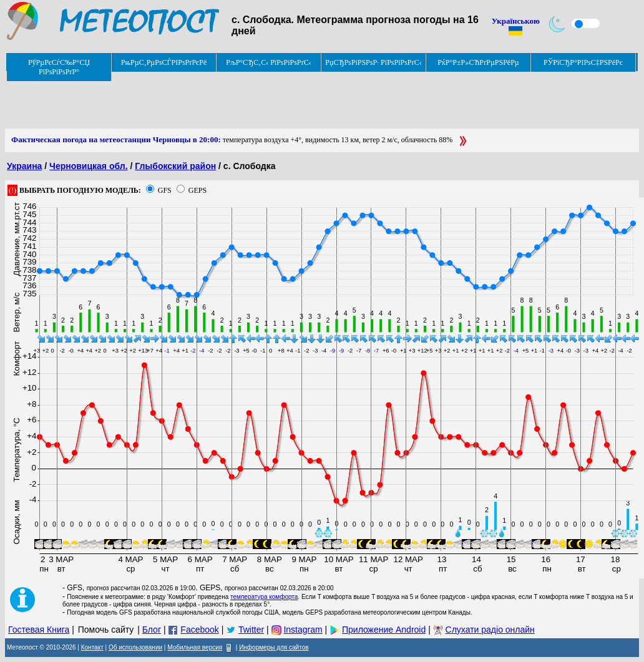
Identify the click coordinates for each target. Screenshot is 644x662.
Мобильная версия (195, 647)
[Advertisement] (232, 100)
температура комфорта (264, 597)
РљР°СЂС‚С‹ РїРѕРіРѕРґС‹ (269, 62)
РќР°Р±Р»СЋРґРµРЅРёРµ (478, 62)
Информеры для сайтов (274, 647)
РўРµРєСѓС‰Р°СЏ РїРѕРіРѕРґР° (59, 67)
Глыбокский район (175, 166)
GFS (165, 190)
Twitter (251, 630)
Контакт (92, 647)
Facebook (199, 630)
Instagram (303, 630)
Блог (152, 630)
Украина (24, 166)
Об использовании (135, 647)
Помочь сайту (106, 630)
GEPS (198, 190)
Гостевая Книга (39, 630)
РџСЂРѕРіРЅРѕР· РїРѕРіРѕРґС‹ (373, 62)
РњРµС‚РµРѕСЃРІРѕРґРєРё (164, 62)
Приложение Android (384, 630)
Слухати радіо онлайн (490, 630)
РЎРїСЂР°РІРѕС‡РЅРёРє (583, 62)
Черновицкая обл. (89, 166)
